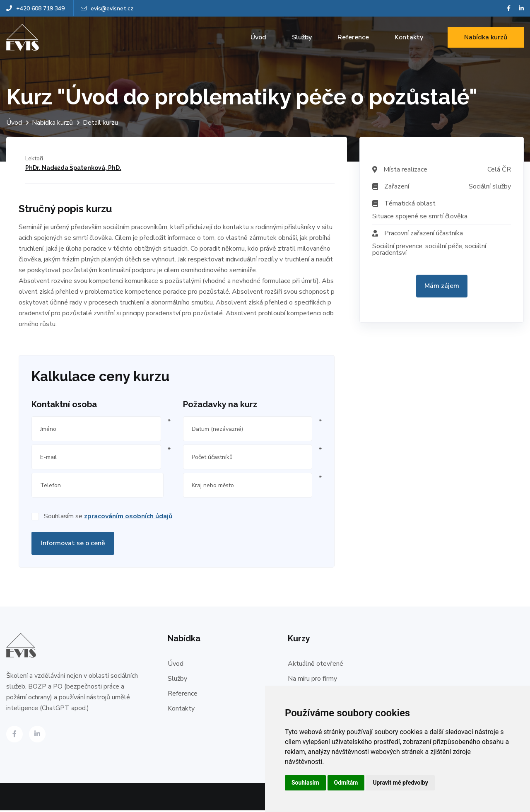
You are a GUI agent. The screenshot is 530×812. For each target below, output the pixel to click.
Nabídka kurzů (486, 37)
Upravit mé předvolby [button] (400, 783)
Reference (353, 37)
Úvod (258, 37)
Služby (302, 37)
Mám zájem (442, 286)
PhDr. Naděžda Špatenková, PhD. (73, 168)
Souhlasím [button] (305, 783)
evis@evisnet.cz (107, 8)
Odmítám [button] (346, 783)
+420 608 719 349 (35, 8)
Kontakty (409, 37)
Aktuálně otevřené (316, 665)
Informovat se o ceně (73, 545)
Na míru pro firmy (312, 680)
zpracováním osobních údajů (128, 518)
